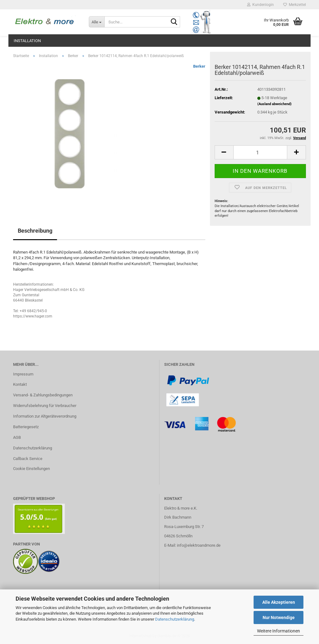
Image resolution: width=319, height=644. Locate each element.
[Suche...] (97, 22)
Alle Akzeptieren (279, 602)
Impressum (23, 374)
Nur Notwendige (279, 617)
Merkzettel (295, 5)
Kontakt (20, 384)
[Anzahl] (260, 152)
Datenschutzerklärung (175, 619)
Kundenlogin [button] (260, 5)
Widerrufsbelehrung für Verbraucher (45, 406)
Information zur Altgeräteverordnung (45, 416)
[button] (224, 152)
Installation (27, 41)
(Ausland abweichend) (274, 104)
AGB (17, 437)
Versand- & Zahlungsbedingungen (43, 395)
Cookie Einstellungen (31, 469)
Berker (199, 66)
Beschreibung (35, 231)
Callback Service (28, 459)
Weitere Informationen (279, 631)
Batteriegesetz (26, 427)
